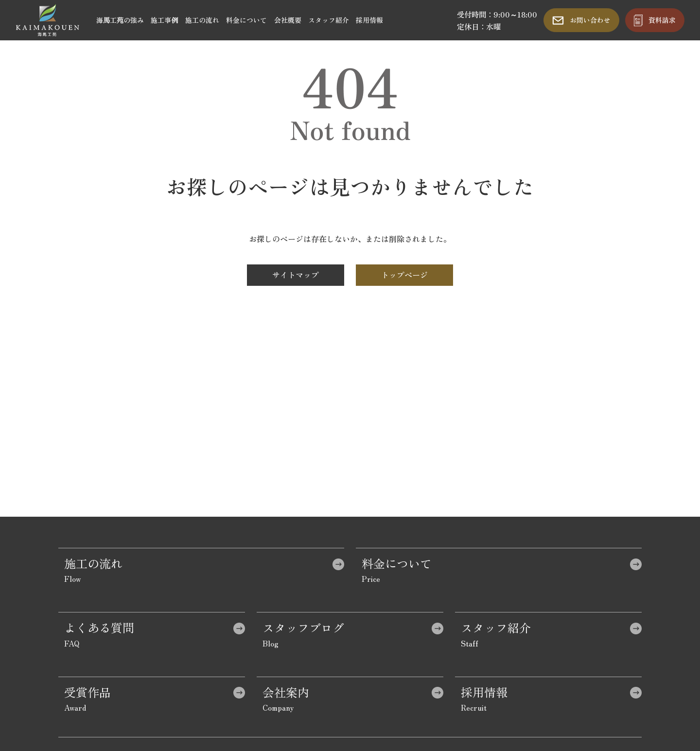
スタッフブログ (303, 627)
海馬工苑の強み (120, 20)
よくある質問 (99, 627)
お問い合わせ (590, 20)
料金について (246, 20)
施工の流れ (202, 20)
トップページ (404, 275)
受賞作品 (87, 692)
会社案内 (286, 692)
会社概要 (288, 20)
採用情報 (369, 20)
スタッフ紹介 (329, 20)
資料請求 (662, 20)
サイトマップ (296, 275)
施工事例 (164, 20)
